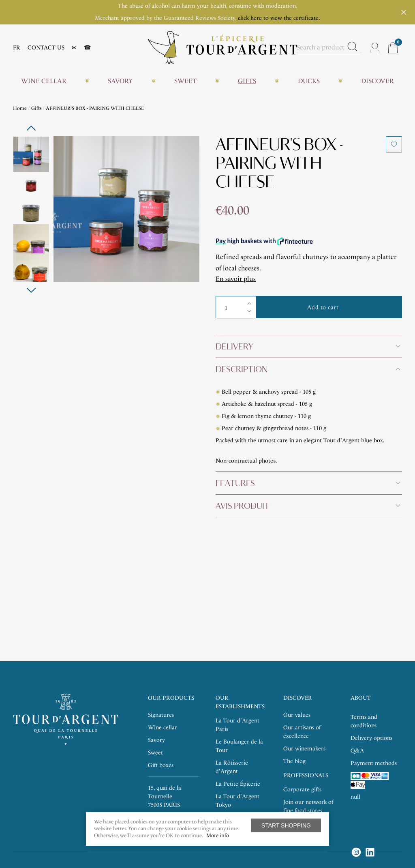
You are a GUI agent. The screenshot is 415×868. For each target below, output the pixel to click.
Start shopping (286, 825)
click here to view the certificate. (279, 18)
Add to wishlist (394, 144)
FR (17, 48)
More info (218, 835)
